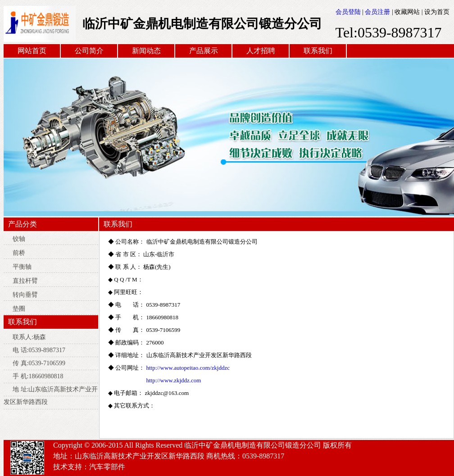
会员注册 (377, 12)
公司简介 (89, 51)
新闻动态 (146, 51)
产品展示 (204, 51)
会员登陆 (348, 12)
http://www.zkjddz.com (174, 380)
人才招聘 (261, 51)
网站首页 (32, 51)
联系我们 (318, 51)
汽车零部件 (107, 467)
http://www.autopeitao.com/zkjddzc (188, 368)
